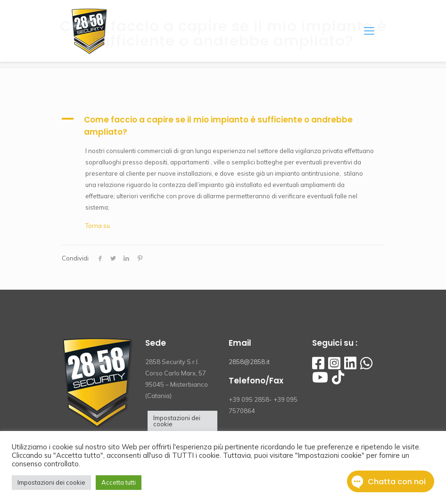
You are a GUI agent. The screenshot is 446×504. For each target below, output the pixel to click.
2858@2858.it (249, 362)
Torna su (98, 226)
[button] (223, 126)
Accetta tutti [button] (119, 482)
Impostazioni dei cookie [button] (177, 421)
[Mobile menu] (369, 31)
